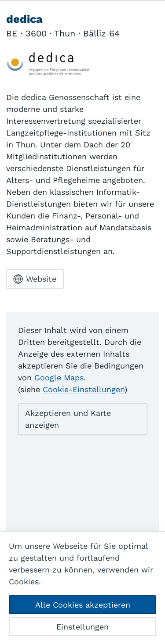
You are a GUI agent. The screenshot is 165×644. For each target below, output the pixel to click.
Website (35, 279)
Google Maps (59, 377)
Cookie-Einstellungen (84, 389)
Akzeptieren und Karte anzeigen (68, 419)
